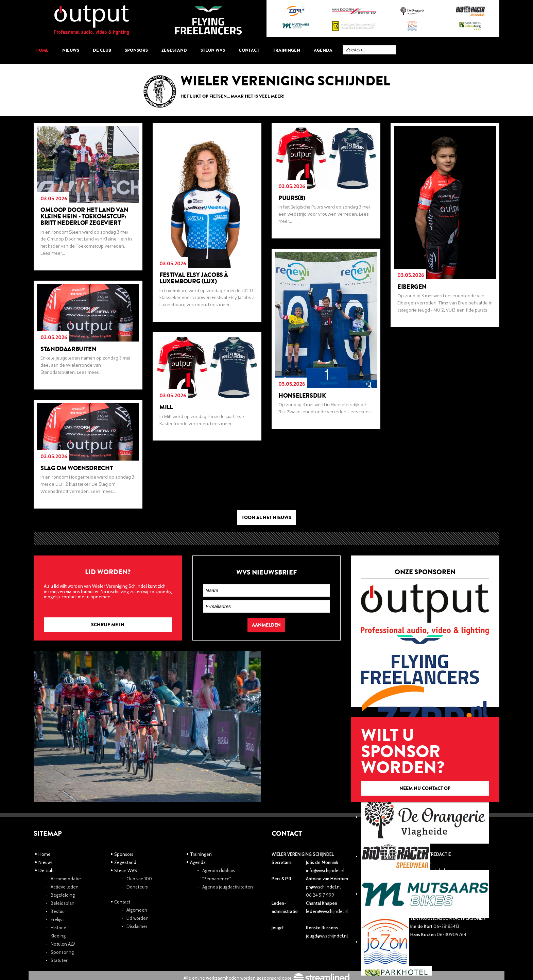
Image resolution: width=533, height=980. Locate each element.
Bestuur (58, 911)
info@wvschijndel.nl (325, 870)
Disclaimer (137, 926)
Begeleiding (63, 895)
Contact (249, 50)
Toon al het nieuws (266, 518)
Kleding (58, 936)
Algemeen (137, 910)
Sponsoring (62, 952)
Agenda (323, 50)
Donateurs (137, 887)
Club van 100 (139, 879)
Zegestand (174, 50)
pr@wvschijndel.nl (323, 887)
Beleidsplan (63, 903)
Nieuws (71, 50)
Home (42, 50)
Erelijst (57, 919)
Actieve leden (65, 887)
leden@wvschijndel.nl (327, 911)
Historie (58, 928)
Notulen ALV (63, 944)
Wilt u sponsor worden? (425, 759)
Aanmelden (266, 625)
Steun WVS (213, 50)
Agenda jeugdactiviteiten (228, 887)
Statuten (60, 960)
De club (102, 50)
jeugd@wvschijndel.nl (327, 936)
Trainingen (287, 50)
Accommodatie (66, 879)
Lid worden (137, 918)
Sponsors (136, 50)
